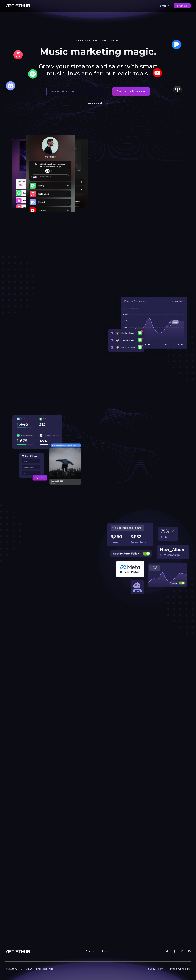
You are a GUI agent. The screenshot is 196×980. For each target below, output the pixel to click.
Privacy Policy (155, 969)
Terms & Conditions (179, 969)
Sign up (182, 6)
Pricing (90, 951)
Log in (106, 951)
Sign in (165, 6)
